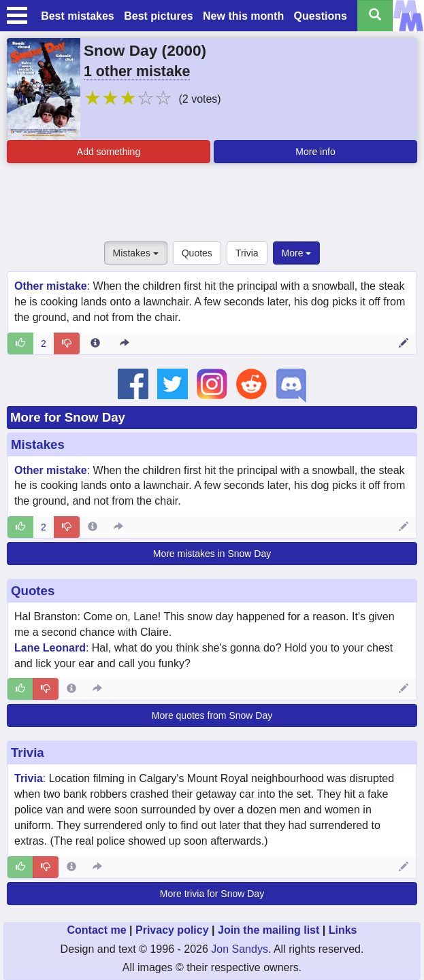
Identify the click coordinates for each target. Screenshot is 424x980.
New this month (243, 16)
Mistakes (136, 253)
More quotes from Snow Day (212, 715)
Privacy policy (172, 930)
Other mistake (51, 286)
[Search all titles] (375, 16)
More (297, 253)
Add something (109, 152)
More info (315, 152)
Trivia (247, 253)
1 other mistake (137, 71)
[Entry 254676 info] (71, 689)
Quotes (197, 253)
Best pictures (158, 16)
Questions (321, 16)
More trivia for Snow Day (212, 894)
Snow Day (120, 50)
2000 (184, 50)
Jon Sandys (240, 949)
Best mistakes (78, 16)
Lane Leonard (50, 648)
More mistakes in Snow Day (212, 554)
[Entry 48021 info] (71, 867)
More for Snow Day (68, 417)
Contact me (96, 930)
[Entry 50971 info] (95, 343)
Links (343, 930)
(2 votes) (199, 99)
